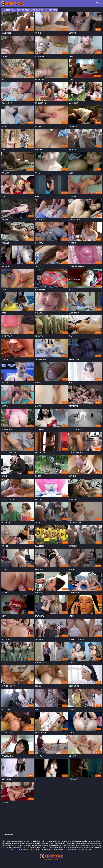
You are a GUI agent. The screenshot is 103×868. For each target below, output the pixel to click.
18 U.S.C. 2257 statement (51, 863)
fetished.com (9, 835)
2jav (65, 849)
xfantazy (16, 849)
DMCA (51, 865)
